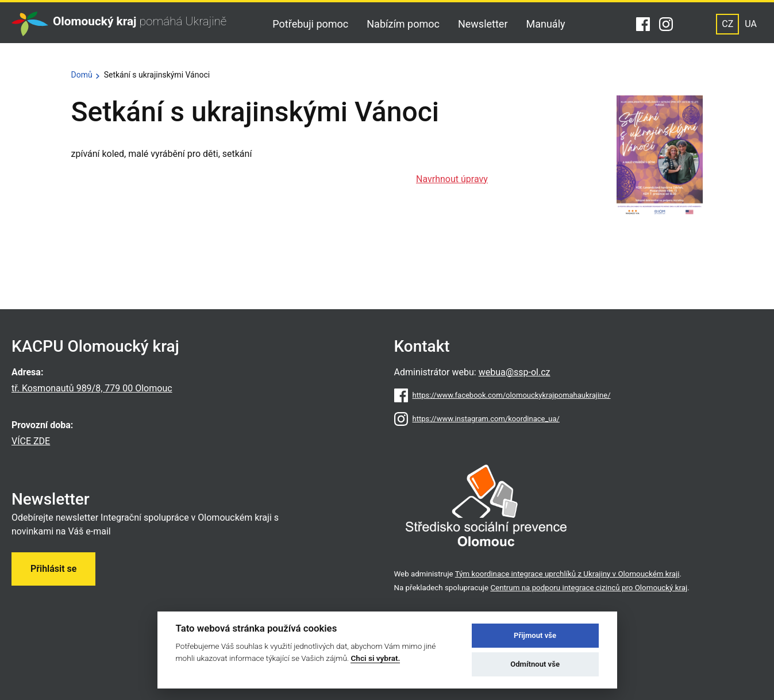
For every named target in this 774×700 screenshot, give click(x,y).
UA (751, 24)
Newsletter (483, 24)
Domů (82, 75)
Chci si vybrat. (375, 658)
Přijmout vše (535, 635)
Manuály (546, 24)
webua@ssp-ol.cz (515, 372)
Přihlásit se (53, 569)
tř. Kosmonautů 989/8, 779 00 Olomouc (92, 388)
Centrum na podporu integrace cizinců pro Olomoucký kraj (589, 588)
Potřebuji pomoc (310, 24)
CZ (727, 24)
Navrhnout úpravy (452, 179)
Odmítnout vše (535, 664)
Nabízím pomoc (403, 24)
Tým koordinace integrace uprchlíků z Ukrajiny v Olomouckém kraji (567, 574)
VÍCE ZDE (31, 441)
